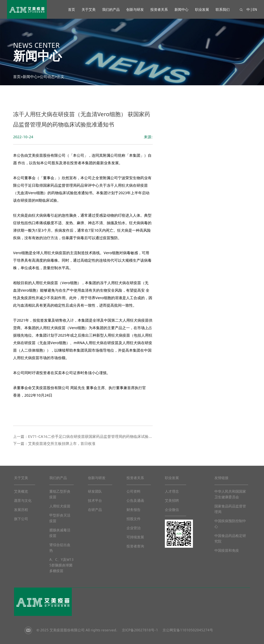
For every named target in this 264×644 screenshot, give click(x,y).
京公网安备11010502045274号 (188, 630)
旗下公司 (21, 519)
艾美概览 (21, 491)
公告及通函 (135, 500)
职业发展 (202, 9)
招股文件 (134, 519)
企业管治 (134, 528)
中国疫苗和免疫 (227, 550)
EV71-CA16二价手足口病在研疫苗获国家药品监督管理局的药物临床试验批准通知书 (98, 436)
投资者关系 (159, 9)
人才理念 (172, 491)
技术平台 (95, 500)
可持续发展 (135, 537)
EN (255, 9)
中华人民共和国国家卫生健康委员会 (230, 494)
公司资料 (134, 491)
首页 (72, 9)
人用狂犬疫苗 (60, 506)
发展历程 (21, 509)
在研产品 (95, 509)
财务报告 (134, 509)
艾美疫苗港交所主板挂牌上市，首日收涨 (62, 443)
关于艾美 (89, 9)
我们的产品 (111, 9)
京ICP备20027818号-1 (139, 630)
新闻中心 (181, 9)
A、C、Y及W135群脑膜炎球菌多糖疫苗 (61, 565)
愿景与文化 (23, 500)
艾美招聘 (172, 500)
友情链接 (221, 478)
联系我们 (223, 9)
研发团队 (95, 491)
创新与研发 (135, 9)
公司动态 (47, 76)
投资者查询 (135, 546)
